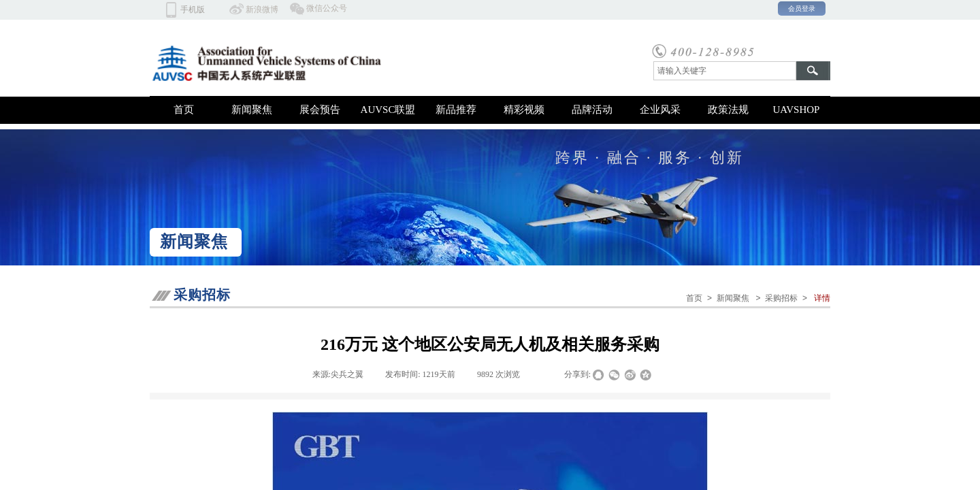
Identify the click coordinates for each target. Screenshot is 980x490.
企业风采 (660, 110)
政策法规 (728, 110)
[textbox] (725, 71)
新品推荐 (456, 110)
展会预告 (320, 110)
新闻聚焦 (252, 110)
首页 (184, 110)
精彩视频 (524, 110)
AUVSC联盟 (388, 110)
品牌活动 (592, 110)
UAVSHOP (797, 110)
